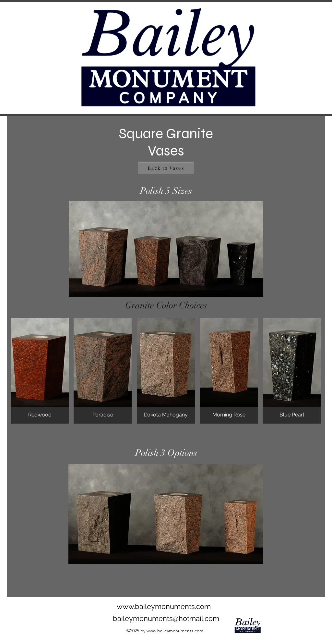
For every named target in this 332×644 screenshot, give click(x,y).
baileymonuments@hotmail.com (166, 618)
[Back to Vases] (166, 168)
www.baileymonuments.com (164, 606)
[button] (40, 371)
